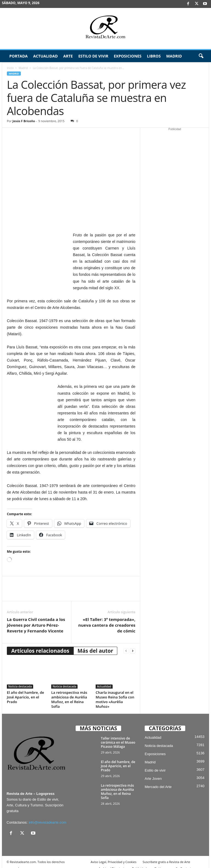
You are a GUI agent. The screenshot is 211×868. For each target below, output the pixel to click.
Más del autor (95, 644)
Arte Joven (153, 772)
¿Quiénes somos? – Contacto (173, 862)
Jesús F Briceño (24, 121)
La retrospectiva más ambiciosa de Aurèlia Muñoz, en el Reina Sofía (69, 693)
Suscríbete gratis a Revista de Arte (166, 855)
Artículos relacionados (40, 644)
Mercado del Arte (158, 780)
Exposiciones (128, 56)
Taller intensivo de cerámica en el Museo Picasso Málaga (118, 736)
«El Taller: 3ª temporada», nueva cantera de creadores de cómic (107, 618)
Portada (18, 56)
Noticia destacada (20, 680)
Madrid (174, 56)
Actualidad (45, 56)
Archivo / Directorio (112, 862)
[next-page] (133, 644)
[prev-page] (126, 644)
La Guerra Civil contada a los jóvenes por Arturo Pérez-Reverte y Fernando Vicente (36, 618)
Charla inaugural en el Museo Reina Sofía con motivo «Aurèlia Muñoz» (115, 693)
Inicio (10, 68)
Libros (154, 56)
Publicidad (139, 862)
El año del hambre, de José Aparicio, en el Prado (25, 691)
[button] (201, 56)
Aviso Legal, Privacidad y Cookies (114, 855)
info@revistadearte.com (47, 816)
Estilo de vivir (93, 56)
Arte (68, 56)
